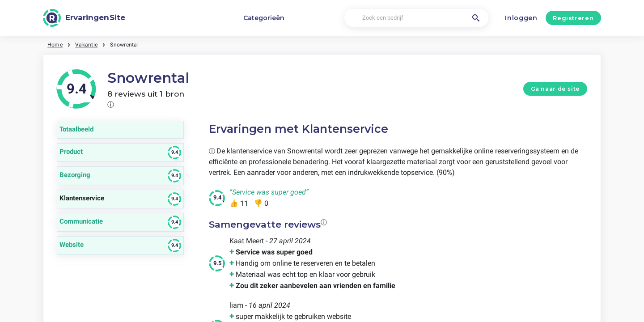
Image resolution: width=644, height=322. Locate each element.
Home (55, 45)
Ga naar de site (555, 89)
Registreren (573, 18)
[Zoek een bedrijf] (416, 18)
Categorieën (264, 18)
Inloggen (521, 18)
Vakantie (86, 45)
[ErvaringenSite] (84, 18)
